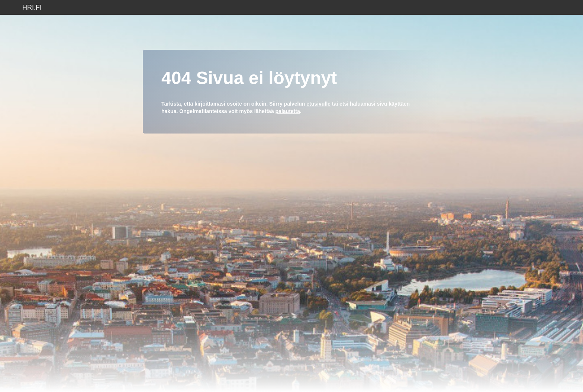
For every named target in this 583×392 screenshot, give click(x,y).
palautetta (288, 111)
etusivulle (318, 104)
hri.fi (32, 7)
